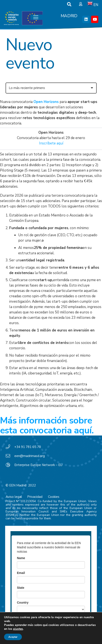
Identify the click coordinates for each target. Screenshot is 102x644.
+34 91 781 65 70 (28, 447)
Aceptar (13, 637)
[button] (69, 4)
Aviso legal (14, 497)
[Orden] (51, 88)
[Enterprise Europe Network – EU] (10, 465)
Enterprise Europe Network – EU (38, 465)
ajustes (18, 629)
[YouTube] (95, 19)
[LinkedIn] (86, 19)
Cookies (54, 497)
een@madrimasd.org (30, 456)
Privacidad (35, 497)
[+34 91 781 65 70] (10, 447)
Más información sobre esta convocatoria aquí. (47, 425)
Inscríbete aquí (51, 143)
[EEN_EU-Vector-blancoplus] (23, 18)
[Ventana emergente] (81, 4)
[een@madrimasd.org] (10, 456)
